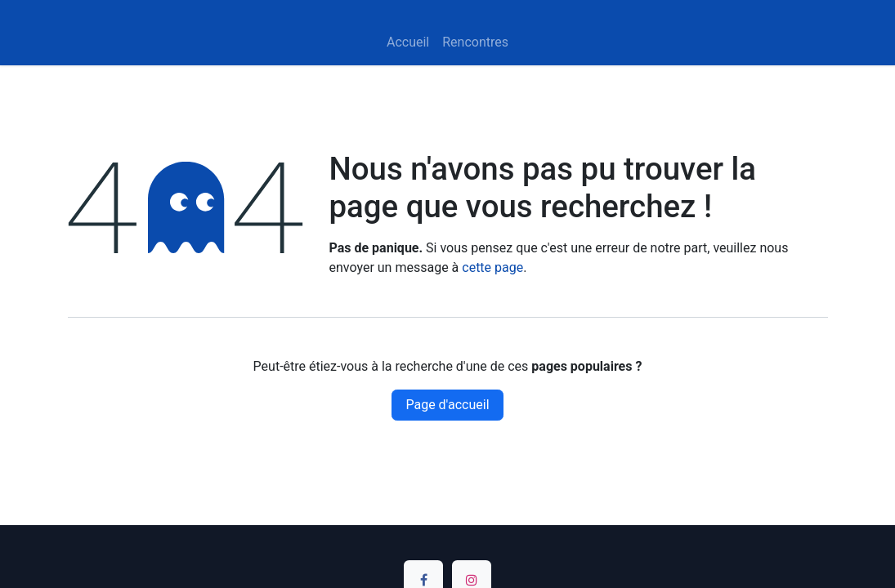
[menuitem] (408, 42)
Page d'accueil (447, 405)
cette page (492, 267)
